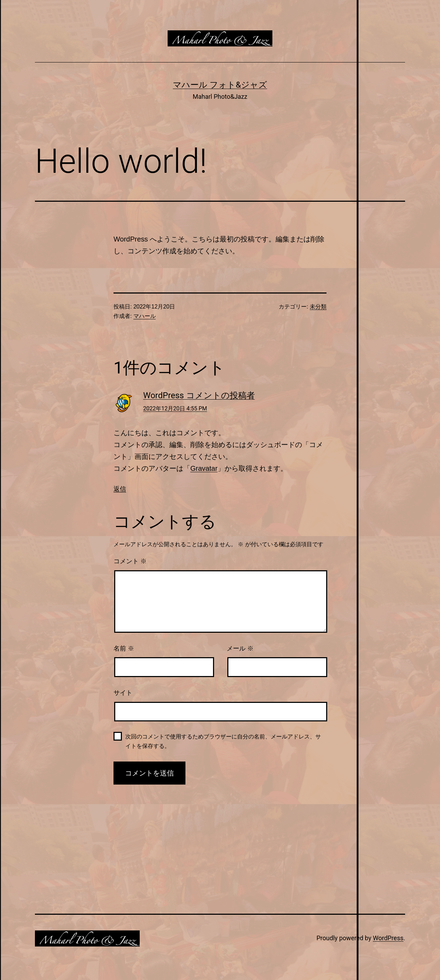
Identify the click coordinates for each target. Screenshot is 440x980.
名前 (124, 648)
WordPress (388, 938)
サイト (123, 693)
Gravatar (204, 468)
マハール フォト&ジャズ (220, 85)
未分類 (318, 307)
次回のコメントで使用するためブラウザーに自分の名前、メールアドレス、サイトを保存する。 (223, 741)
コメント (130, 561)
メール (240, 648)
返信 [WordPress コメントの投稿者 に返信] (120, 489)
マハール (145, 316)
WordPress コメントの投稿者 (199, 395)
